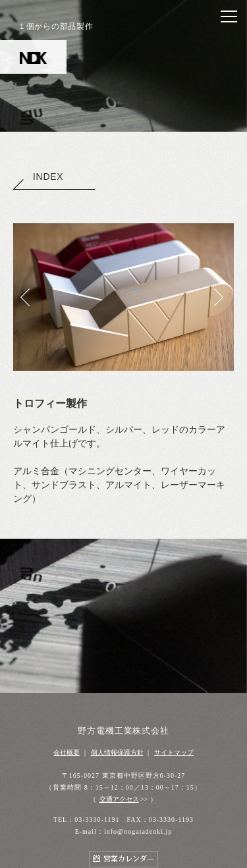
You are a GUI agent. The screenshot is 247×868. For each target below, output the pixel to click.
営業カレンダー (129, 859)
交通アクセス (119, 799)
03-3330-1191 (97, 820)
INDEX (38, 176)
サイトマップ (174, 752)
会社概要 (67, 752)
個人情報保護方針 (117, 752)
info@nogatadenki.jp (138, 831)
